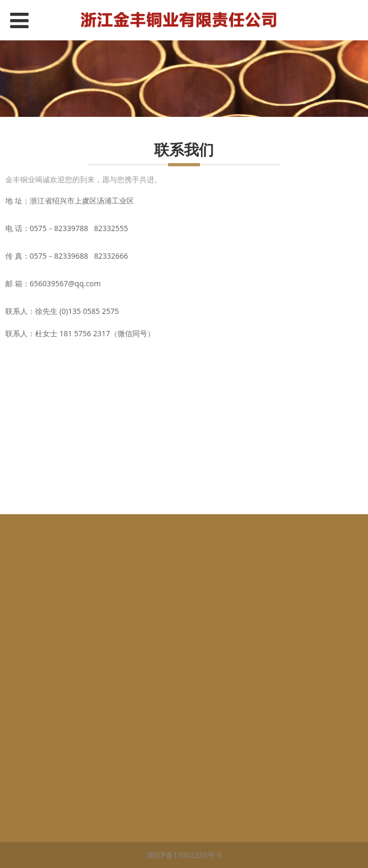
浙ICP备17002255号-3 (184, 855)
